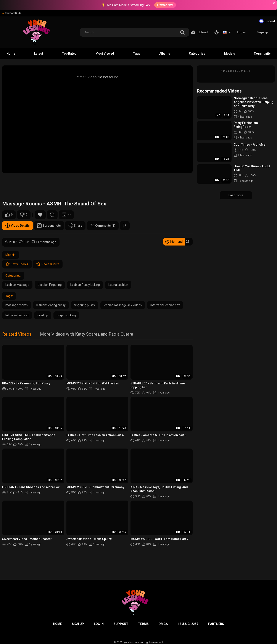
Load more (236, 195)
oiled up (43, 315)
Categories (197, 54)
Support (121, 624)
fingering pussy (85, 305)
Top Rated (69, 54)
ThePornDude (12, 13)
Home (11, 54)
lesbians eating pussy (51, 305)
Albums (165, 54)
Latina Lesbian (118, 285)
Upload (199, 32)
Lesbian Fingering (50, 285)
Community (262, 54)
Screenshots (49, 226)
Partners (216, 624)
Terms (143, 624)
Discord (267, 21)
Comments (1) (103, 226)
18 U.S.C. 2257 (188, 624)
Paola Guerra (48, 264)
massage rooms (17, 305)
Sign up (263, 32)
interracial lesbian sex (165, 305)
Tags (137, 54)
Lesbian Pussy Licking (85, 285)
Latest (39, 54)
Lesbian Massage (17, 285)
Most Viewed (105, 54)
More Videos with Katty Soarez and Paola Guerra (87, 334)
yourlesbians (131, 642)
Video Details (18, 226)
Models (229, 54)
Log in (241, 32)
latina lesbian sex (17, 315)
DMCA (163, 624)
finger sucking (66, 315)
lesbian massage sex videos (123, 305)
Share (75, 226)
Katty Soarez (17, 264)
